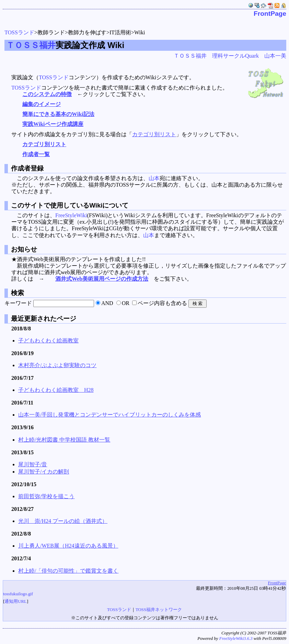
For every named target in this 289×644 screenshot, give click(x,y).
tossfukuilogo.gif (18, 594)
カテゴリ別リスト (154, 134)
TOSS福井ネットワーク (159, 610)
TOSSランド (19, 32)
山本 (154, 178)
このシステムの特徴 (47, 94)
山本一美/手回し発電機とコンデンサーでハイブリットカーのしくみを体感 (109, 415)
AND (107, 303)
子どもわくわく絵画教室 (48, 341)
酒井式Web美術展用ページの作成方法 (102, 279)
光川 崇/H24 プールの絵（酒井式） (63, 521)
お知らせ (23, 249)
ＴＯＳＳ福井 (31, 45)
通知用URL (16, 601)
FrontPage (270, 14)
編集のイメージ (42, 104)
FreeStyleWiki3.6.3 (236, 639)
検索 (17, 293)
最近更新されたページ (43, 319)
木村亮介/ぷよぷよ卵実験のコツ (57, 365)
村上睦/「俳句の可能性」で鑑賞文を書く (68, 571)
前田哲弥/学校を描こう (46, 496)
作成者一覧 (36, 154)
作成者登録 (26, 168)
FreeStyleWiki (71, 215)
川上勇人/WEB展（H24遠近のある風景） (68, 546)
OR (126, 303)
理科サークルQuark (235, 56)
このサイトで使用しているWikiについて (69, 205)
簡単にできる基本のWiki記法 (58, 114)
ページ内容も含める (162, 303)
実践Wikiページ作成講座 (53, 124)
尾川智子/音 (33, 464)
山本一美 (275, 56)
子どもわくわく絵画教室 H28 (56, 390)
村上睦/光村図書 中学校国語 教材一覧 (64, 440)
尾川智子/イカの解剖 (44, 472)
